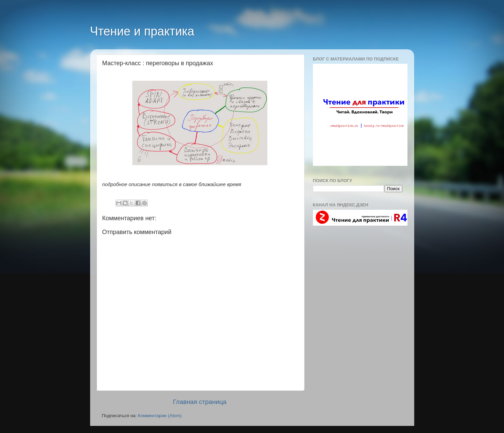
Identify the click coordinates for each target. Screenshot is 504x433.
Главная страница (200, 402)
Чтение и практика (142, 31)
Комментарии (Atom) (160, 416)
